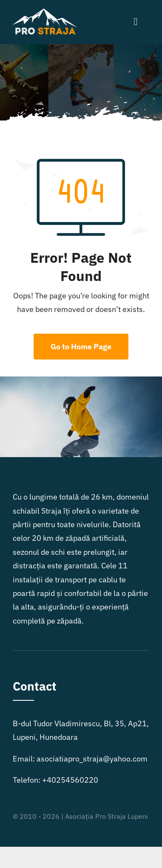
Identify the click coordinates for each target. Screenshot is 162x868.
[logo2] (45, 12)
